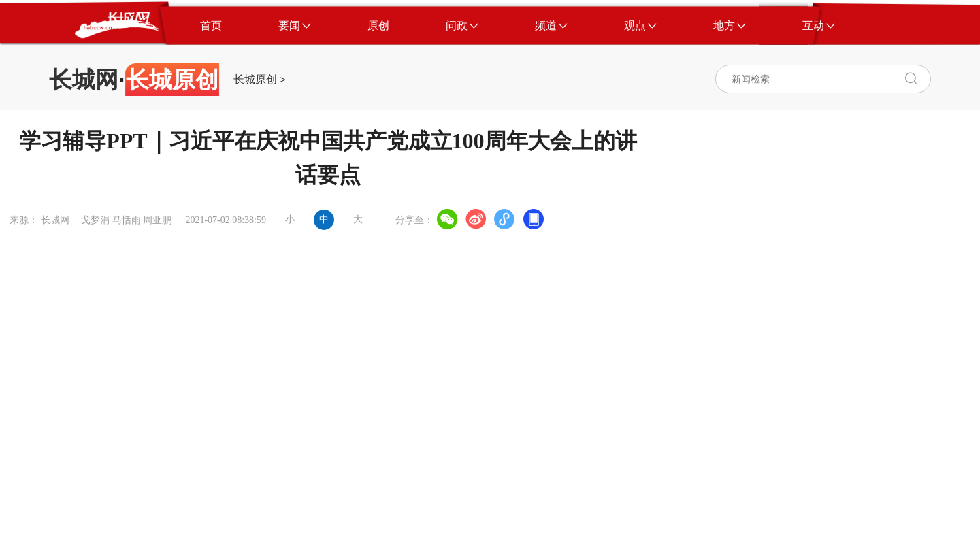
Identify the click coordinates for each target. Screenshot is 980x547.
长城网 (84, 80)
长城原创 (255, 80)
